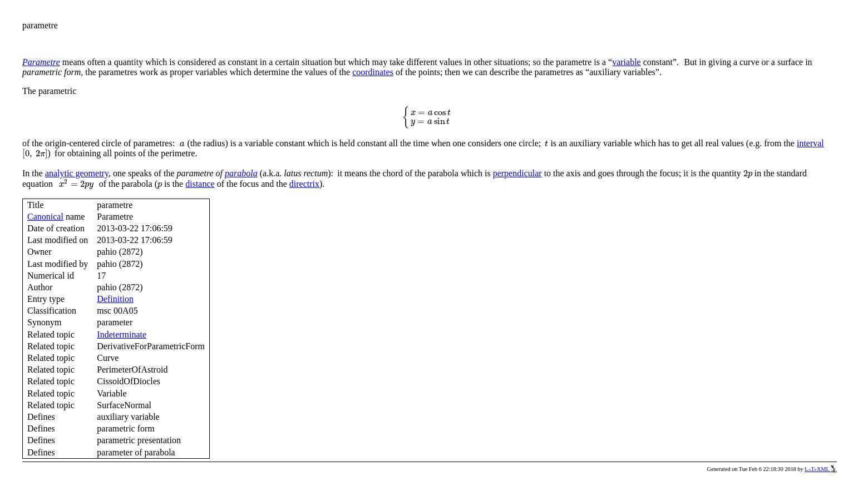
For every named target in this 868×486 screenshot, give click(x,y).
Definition (115, 299)
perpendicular (517, 173)
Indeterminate (122, 334)
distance (200, 184)
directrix (304, 184)
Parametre (41, 62)
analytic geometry (77, 173)
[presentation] (430, 117)
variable (627, 62)
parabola (241, 173)
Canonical (45, 217)
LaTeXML (821, 469)
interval (810, 143)
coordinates (373, 72)
